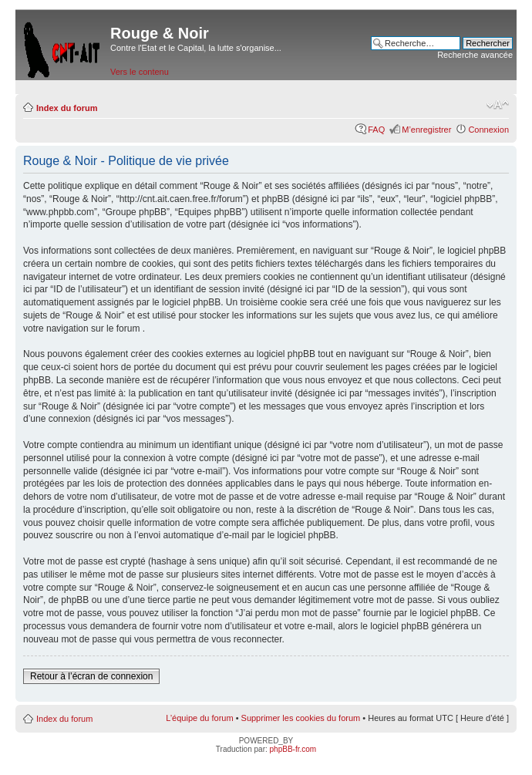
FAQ (376, 130)
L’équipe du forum (199, 718)
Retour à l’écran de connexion (91, 676)
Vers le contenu (140, 72)
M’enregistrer (426, 130)
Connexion (488, 130)
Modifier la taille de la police (498, 105)
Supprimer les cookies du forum (301, 718)
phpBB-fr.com (293, 749)
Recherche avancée (475, 55)
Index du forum (67, 108)
